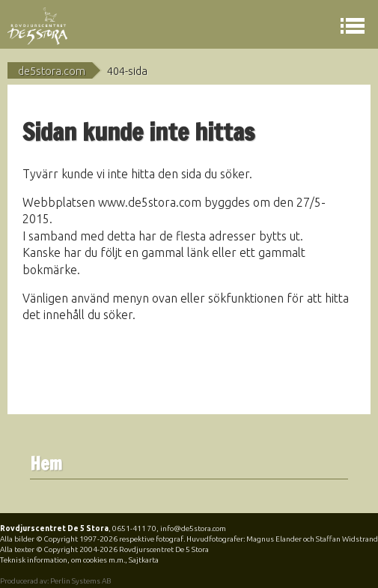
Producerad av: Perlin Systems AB (55, 581)
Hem (46, 464)
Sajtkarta (144, 560)
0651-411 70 (134, 528)
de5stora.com (52, 71)
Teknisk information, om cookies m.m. (63, 560)
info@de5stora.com (193, 528)
